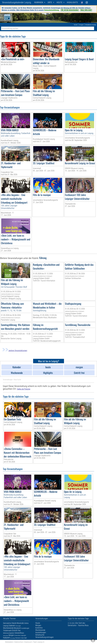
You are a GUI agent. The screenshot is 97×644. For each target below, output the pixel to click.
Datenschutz (19, 642)
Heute (14, 623)
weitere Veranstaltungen (15, 351)
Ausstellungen (25, 628)
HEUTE (59, 2)
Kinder (22, 638)
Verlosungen (6, 636)
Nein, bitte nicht (86, 10)
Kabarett (6, 638)
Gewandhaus (19, 633)
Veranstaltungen (8, 380)
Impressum (28, 642)
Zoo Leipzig (13, 638)
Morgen (11, 635)
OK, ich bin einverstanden (70, 10)
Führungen (18, 626)
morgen (81, 25)
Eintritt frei (16, 630)
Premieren (18, 638)
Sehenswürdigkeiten (9, 633)
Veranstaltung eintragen (44, 637)
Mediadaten (9, 642)
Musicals (20, 623)
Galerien (12, 626)
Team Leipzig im (39, 642)
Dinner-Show (17, 635)
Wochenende (8, 628)
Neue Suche (17, 380)
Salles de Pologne (24, 389)
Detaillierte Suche (91, 25)
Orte (50, 2)
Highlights (72, 2)
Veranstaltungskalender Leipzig (17, 2)
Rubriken (39, 2)
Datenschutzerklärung (52, 10)
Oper (25, 638)
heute (76, 25)
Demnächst (7, 623)
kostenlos (39, 628)
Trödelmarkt (7, 631)
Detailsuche (40, 635)
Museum (17, 628)
